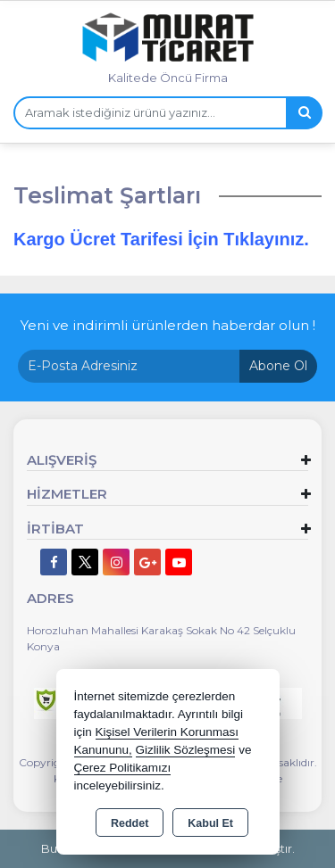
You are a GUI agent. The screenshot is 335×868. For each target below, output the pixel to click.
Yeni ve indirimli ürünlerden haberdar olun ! (168, 325)
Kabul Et (210, 823)
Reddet (130, 823)
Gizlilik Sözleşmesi (186, 750)
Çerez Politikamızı (123, 768)
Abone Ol (278, 366)
